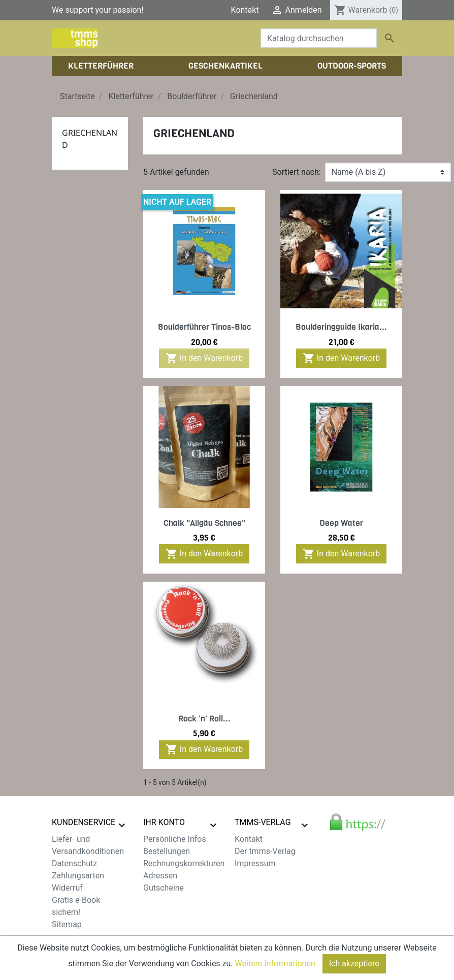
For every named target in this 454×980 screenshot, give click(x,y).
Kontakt (245, 10)
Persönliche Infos (175, 839)
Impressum (255, 863)
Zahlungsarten (78, 876)
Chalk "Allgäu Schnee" (204, 523)
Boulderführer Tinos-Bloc (204, 327)
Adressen (160, 876)
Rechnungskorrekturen (184, 863)
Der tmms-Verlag (265, 851)
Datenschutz (74, 863)
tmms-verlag (263, 822)
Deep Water (341, 523)
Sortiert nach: (297, 172)
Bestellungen (167, 851)
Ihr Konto (164, 822)
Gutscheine (164, 888)
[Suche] (319, 38)
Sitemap (67, 924)
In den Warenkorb (204, 358)
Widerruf (67, 888)
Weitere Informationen (275, 973)
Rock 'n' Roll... (204, 719)
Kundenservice (84, 822)
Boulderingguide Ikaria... (341, 327)
